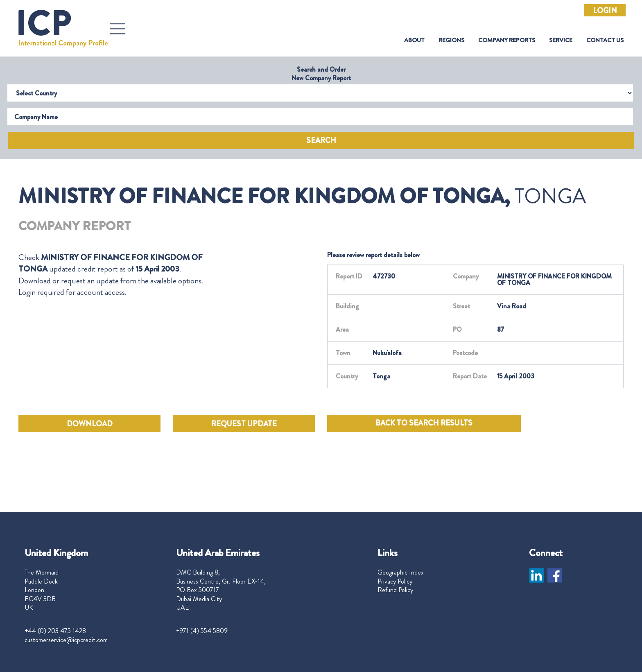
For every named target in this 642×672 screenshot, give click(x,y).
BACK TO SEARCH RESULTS (424, 423)
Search (321, 140)
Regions (451, 40)
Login (605, 11)
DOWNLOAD (90, 424)
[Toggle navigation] (118, 29)
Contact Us (605, 40)
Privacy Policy (395, 581)
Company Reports (507, 40)
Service (561, 40)
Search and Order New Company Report (321, 74)
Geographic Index (401, 572)
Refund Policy (395, 590)
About (414, 40)
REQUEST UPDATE (244, 424)
